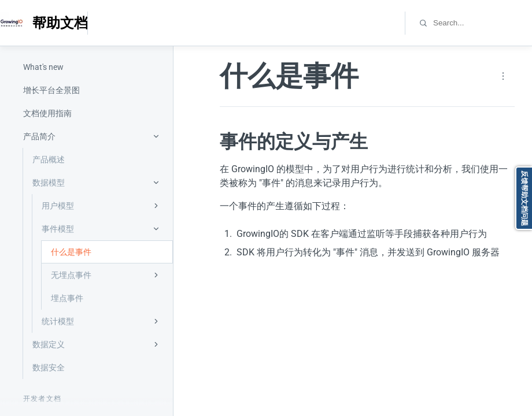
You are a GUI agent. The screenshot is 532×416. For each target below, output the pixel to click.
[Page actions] (503, 76)
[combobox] (482, 23)
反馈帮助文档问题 (524, 198)
